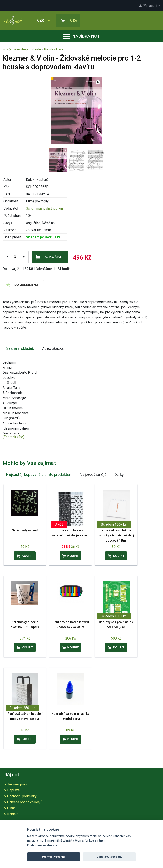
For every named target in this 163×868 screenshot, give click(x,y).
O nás (11, 808)
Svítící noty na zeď (25, 530)
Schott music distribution (44, 208)
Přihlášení (149, 6)
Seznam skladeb (20, 348)
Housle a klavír (54, 49)
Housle (36, 49)
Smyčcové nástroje (15, 49)
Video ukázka (53, 348)
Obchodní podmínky (22, 796)
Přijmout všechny (54, 857)
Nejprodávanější (93, 475)
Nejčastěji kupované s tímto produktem (39, 475)
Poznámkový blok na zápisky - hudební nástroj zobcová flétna (116, 536)
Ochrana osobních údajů (25, 802)
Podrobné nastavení (42, 845)
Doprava (13, 790)
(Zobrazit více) (13, 437)
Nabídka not (82, 36)
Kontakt (13, 814)
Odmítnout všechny (109, 857)
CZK (44, 20)
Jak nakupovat (18, 784)
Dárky (119, 475)
